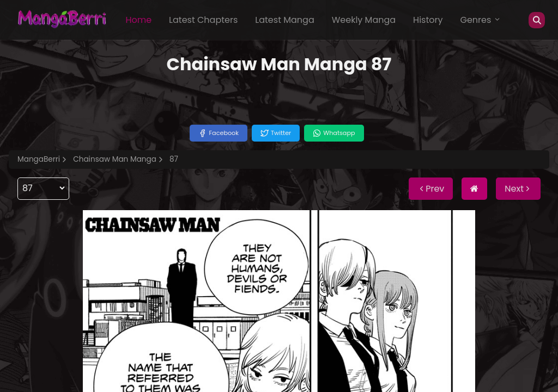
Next (518, 189)
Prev (431, 189)
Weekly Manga (364, 20)
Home (138, 20)
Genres (481, 20)
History (428, 20)
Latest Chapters (203, 20)
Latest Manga (284, 20)
